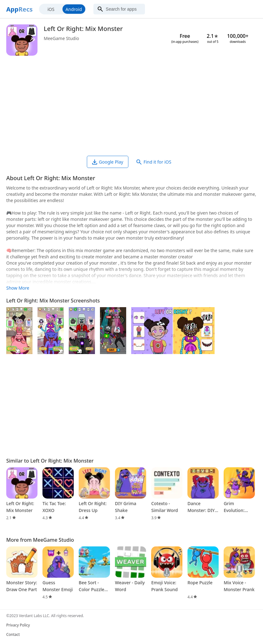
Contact (13, 634)
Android (74, 9)
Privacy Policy (18, 625)
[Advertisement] (131, 106)
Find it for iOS (154, 162)
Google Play (108, 162)
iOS (51, 9)
